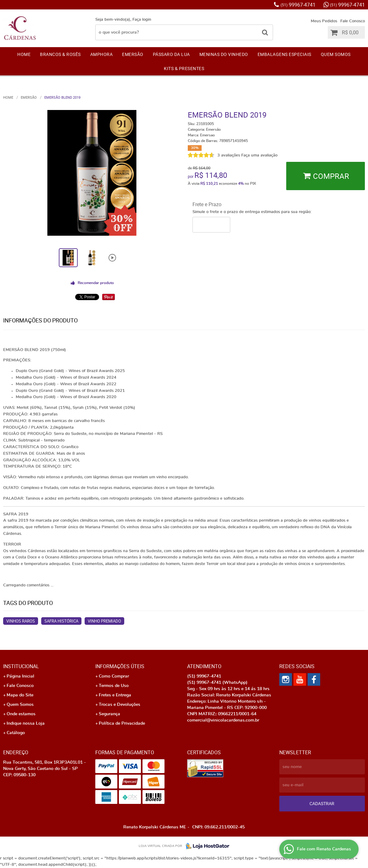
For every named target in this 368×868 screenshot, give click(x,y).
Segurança (109, 714)
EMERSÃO (133, 54)
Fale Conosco (353, 21)
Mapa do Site (20, 695)
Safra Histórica (61, 621)
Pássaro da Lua (171, 54)
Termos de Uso (114, 686)
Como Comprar (114, 676)
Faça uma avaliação (259, 155)
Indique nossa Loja (26, 723)
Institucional (21, 666)
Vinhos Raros (21, 621)
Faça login (142, 20)
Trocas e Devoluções (120, 705)
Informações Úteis (120, 666)
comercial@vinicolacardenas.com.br (223, 720)
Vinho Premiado (104, 621)
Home (24, 54)
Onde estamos (21, 714)
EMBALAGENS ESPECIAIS (284, 54)
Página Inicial (20, 676)
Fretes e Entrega (115, 695)
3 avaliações (229, 155)
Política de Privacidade (122, 723)
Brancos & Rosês (60, 54)
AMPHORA (102, 54)
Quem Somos (336, 54)
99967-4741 (298, 5)
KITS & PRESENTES (184, 68)
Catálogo (16, 733)
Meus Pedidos (324, 21)
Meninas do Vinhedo (224, 54)
